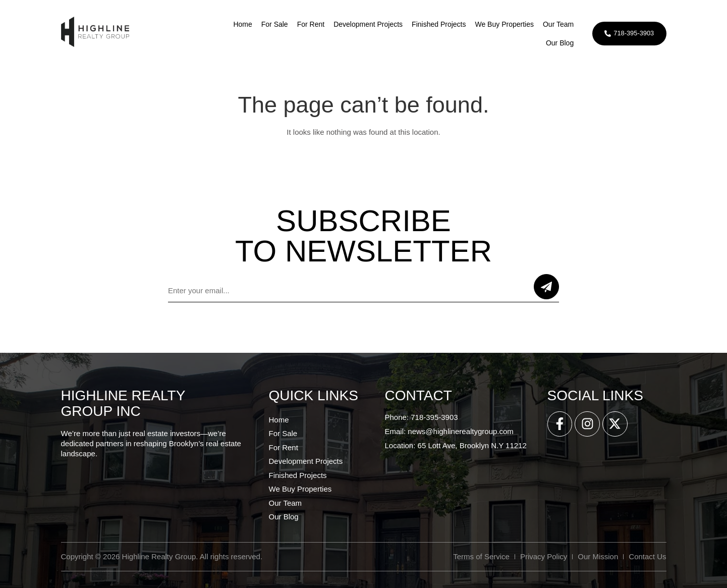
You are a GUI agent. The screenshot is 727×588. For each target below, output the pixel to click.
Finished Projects (436, 24)
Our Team (556, 24)
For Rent (308, 24)
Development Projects (366, 24)
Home (240, 24)
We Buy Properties (502, 24)
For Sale (272, 24)
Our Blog (557, 43)
